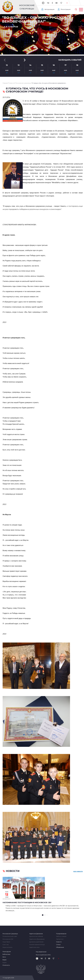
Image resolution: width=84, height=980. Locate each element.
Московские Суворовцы (27, 7)
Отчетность (6, 965)
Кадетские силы (34, 947)
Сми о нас (6, 945)
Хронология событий (36, 936)
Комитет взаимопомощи (37, 945)
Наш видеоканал (41, 952)
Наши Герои (6, 942)
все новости (78, 871)
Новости (59, 942)
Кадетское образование (37, 939)
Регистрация (66, 9)
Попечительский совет (10, 936)
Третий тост (60, 939)
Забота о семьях (61, 936)
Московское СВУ (8, 939)
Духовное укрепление (36, 942)
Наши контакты (7, 947)
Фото (4, 957)
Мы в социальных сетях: (43, 955)
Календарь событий (70, 60)
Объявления (60, 947)
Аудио (5, 963)
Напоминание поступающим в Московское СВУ (27, 903)
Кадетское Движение (36, 934)
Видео (5, 960)
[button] (67, 3)
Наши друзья (7, 952)
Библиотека (6, 954)
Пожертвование (61, 934)
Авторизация (49, 9)
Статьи (58, 945)
